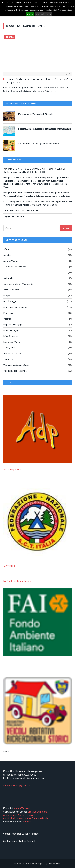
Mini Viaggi (8, 313)
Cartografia (8, 278)
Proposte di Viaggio (12, 342)
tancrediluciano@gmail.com (17, 786)
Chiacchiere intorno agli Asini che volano (39, 144)
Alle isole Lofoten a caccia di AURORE (21, 210)
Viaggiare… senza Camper (15, 371)
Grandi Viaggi (10, 301)
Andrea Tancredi (21, 808)
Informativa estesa (44, 14)
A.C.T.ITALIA (9, 566)
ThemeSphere (54, 863)
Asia (5, 272)
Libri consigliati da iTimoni (15, 307)
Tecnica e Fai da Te (12, 354)
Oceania (7, 319)
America (7, 255)
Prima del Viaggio (11, 330)
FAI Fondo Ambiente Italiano (17, 581)
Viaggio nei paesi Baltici (14, 216)
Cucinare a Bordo (11, 290)
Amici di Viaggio (11, 261)
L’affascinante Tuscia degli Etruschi (36, 114)
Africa (6, 249)
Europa (10, 37)
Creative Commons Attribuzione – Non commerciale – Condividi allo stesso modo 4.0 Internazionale (26, 815)
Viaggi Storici (9, 359)
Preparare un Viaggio (13, 325)
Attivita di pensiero (13, 470)
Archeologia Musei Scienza (16, 267)
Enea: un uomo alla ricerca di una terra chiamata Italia (45, 129)
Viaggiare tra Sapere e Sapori (17, 365)
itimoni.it (27, 822)
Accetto (30, 14)
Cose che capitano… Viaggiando (18, 284)
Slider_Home (9, 348)
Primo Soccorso (11, 336)
